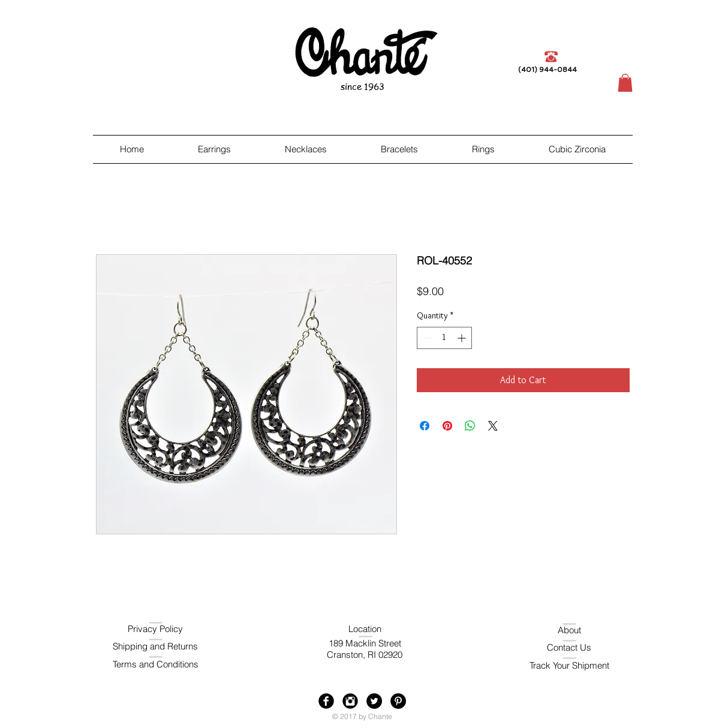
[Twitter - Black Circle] (374, 701)
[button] (625, 83)
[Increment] (463, 338)
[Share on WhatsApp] (470, 426)
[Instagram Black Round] (350, 701)
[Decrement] (426, 338)
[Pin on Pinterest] (447, 426)
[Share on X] (493, 426)
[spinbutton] (444, 338)
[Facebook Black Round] (326, 701)
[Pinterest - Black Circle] (398, 701)
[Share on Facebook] (425, 426)
